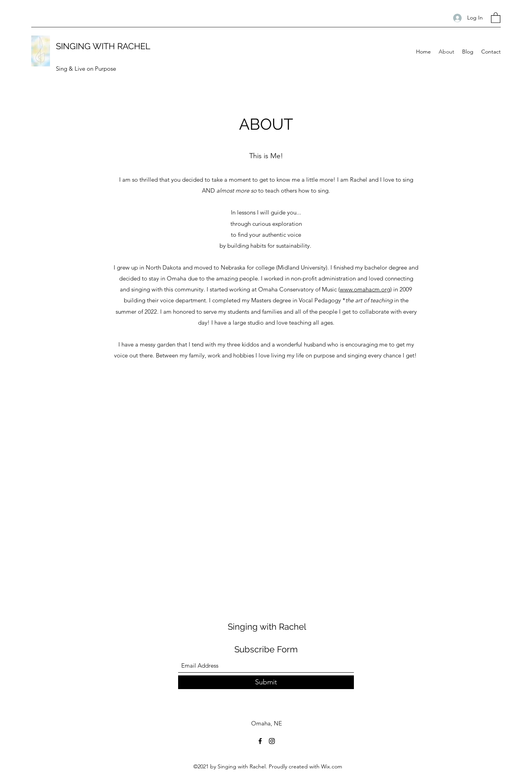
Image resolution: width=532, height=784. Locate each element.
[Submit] (266, 682)
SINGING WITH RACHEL (103, 46)
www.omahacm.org (365, 289)
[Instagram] (272, 741)
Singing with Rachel (267, 627)
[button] (496, 17)
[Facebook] (260, 741)
